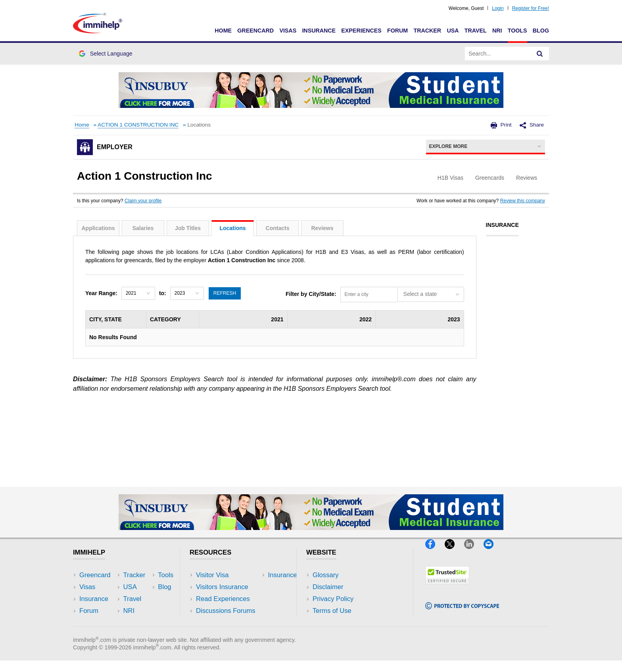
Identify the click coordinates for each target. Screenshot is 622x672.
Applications (98, 228)
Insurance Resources (227, 623)
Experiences (361, 31)
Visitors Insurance (222, 587)
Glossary (326, 575)
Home (223, 31)
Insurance (319, 31)
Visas (288, 31)
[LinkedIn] (474, 552)
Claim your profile (143, 201)
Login (498, 8)
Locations (232, 228)
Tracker (427, 31)
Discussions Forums (226, 611)
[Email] (492, 552)
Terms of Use (332, 611)
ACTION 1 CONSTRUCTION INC (138, 125)
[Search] (540, 54)
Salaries (143, 228)
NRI (497, 31)
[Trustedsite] (447, 588)
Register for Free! (531, 8)
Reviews (322, 228)
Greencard (255, 31)
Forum (397, 31)
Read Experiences (223, 599)
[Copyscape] (462, 613)
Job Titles (188, 228)
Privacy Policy (333, 599)
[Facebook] (435, 552)
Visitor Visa (212, 575)
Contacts (278, 228)
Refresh (225, 293)
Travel (476, 31)
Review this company (523, 201)
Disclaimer (328, 587)
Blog (541, 31)
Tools (517, 31)
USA (453, 31)
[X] (454, 552)
